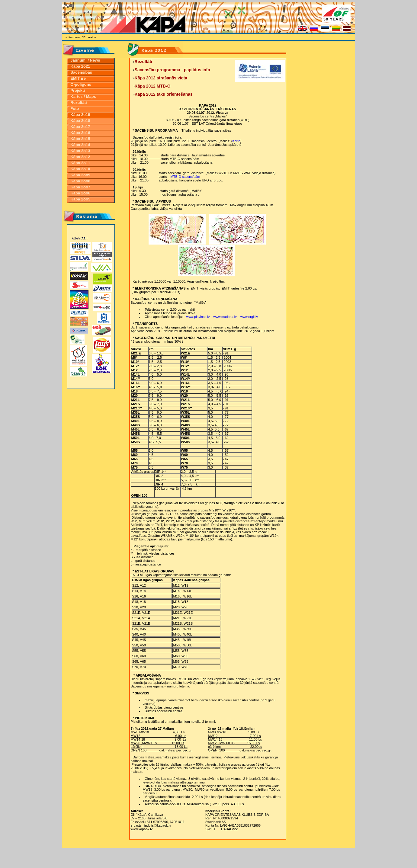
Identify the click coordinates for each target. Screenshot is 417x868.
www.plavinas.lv (198, 317)
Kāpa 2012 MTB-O (153, 86)
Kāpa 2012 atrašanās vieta (161, 78)
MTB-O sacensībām (185, 177)
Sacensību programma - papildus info (172, 70)
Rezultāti (143, 62)
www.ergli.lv (249, 317)
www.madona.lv (225, 317)
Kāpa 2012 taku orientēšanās (164, 94)
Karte (236, 141)
